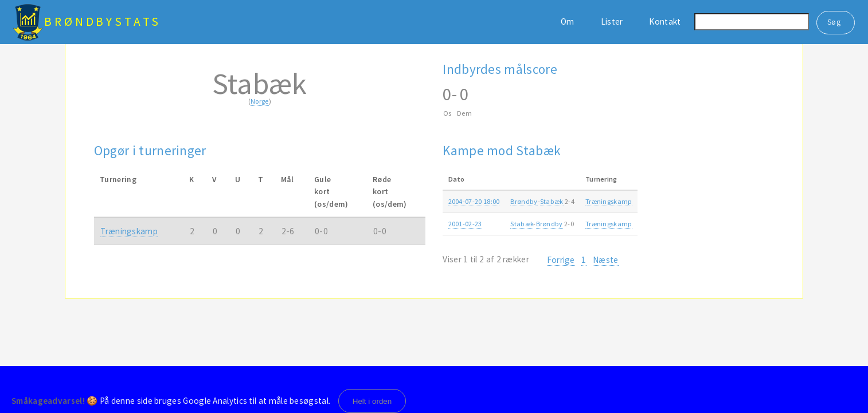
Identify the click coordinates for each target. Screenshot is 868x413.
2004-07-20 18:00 (474, 201)
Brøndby (524, 201)
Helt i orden (372, 401)
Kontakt (665, 21)
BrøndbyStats (103, 21)
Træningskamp (129, 231)
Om (568, 21)
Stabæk (552, 201)
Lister (612, 21)
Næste (606, 260)
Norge (260, 101)
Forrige (561, 260)
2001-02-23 (465, 224)
